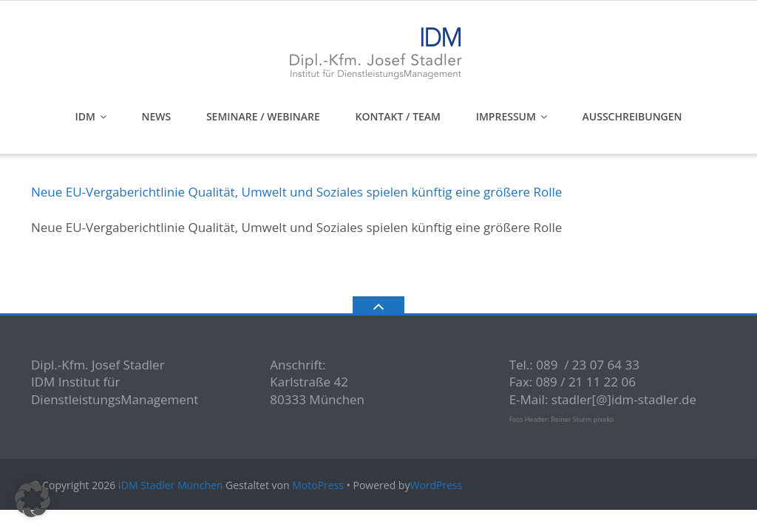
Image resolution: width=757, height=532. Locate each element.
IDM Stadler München (171, 485)
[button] (33, 499)
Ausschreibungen (632, 116)
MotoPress (318, 485)
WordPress (436, 485)
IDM (85, 116)
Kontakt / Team (398, 116)
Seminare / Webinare (263, 116)
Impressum (506, 116)
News (157, 116)
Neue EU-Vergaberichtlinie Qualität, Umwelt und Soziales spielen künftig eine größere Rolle (296, 192)
